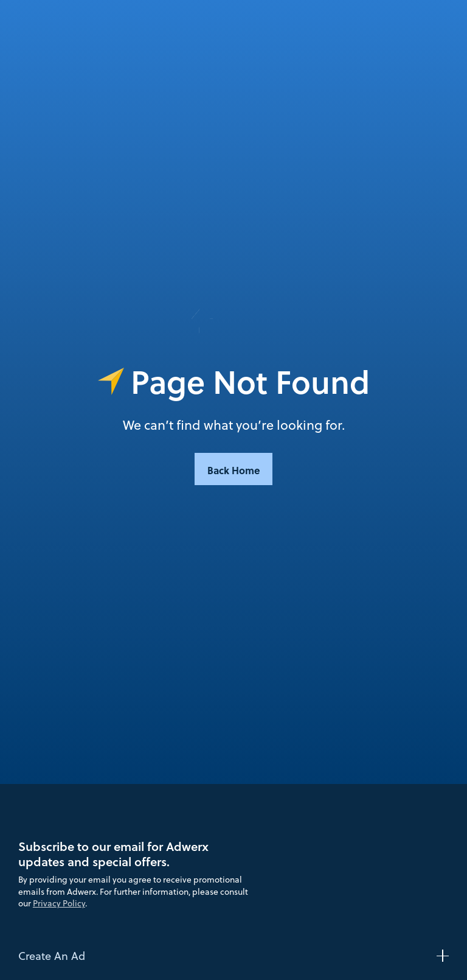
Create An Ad (52, 955)
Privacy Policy (59, 903)
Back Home (234, 470)
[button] (233, 955)
